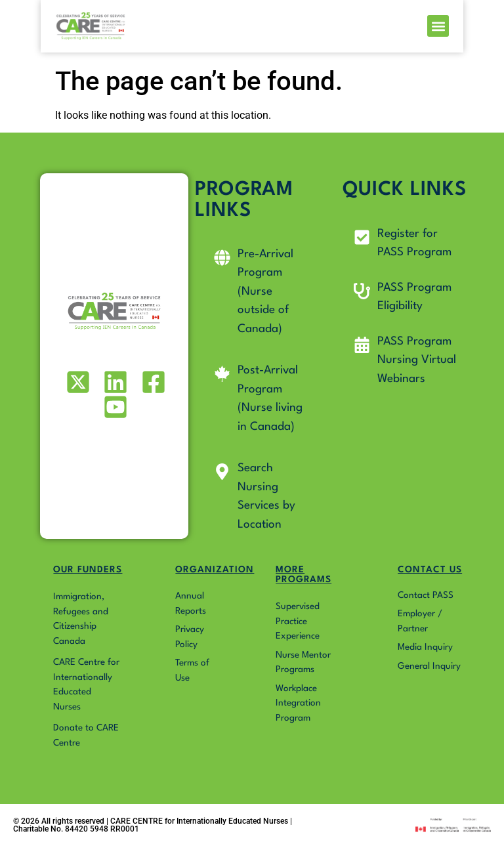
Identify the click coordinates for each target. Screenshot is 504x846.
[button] (477, 30)
